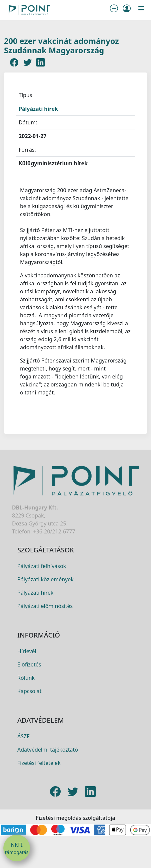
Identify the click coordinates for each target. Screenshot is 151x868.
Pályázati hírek (38, 109)
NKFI (17, 848)
